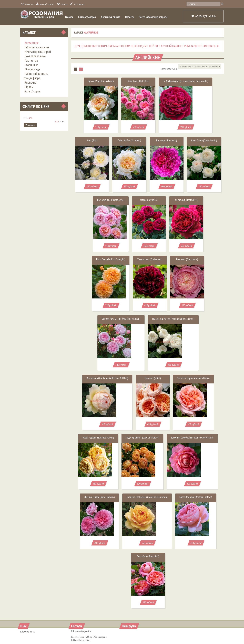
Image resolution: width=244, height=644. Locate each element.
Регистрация (77, 4)
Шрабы (29, 87)
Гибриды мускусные (37, 47)
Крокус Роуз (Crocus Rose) (101, 81)
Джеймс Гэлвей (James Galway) (99, 497)
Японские (30, 82)
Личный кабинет (45, 4)
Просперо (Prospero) (167, 140)
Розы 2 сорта (33, 91)
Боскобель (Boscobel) (148, 556)
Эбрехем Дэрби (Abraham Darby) (193, 378)
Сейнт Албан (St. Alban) (129, 140)
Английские (32, 43)
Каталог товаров (87, 17)
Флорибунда (32, 69)
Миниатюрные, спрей (38, 52)
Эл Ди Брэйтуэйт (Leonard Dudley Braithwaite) (185, 81)
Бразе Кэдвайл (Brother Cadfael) (196, 497)
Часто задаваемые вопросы (153, 17)
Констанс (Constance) (187, 259)
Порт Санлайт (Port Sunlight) (111, 259)
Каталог (29, 33)
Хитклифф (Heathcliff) (186, 200)
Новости (130, 17)
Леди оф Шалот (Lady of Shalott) (142, 437)
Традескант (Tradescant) (150, 259)
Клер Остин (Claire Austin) (204, 140)
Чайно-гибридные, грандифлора (36, 76)
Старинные (31, 65)
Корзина (62, 4)
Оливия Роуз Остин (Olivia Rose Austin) (121, 319)
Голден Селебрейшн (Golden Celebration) (147, 497)
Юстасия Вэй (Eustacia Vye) (111, 200)
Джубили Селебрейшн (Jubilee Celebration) (192, 437)
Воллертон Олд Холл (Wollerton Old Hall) (107, 378)
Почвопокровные (35, 56)
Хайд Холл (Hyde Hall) (138, 81)
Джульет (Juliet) (153, 378)
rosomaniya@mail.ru (81, 631)
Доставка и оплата (110, 17)
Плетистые (31, 60)
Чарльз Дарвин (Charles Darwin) (98, 437)
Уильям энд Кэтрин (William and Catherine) (173, 319)
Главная (69, 17)
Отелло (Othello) (149, 200)
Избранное (27, 4)
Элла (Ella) (92, 140)
